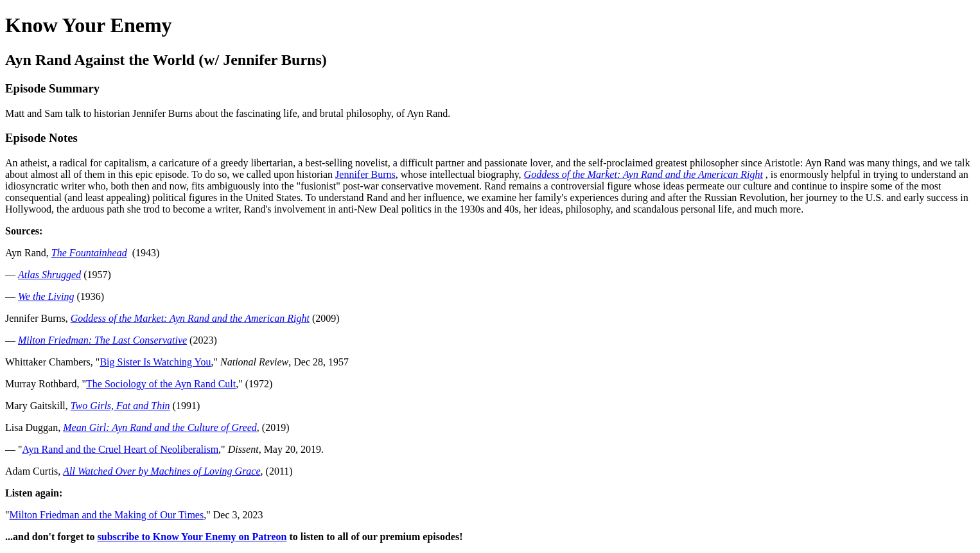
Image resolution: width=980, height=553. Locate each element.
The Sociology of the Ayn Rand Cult (161, 384)
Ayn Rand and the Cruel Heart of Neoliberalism (121, 449)
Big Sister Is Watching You (155, 362)
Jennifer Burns (365, 174)
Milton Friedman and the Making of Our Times (107, 515)
